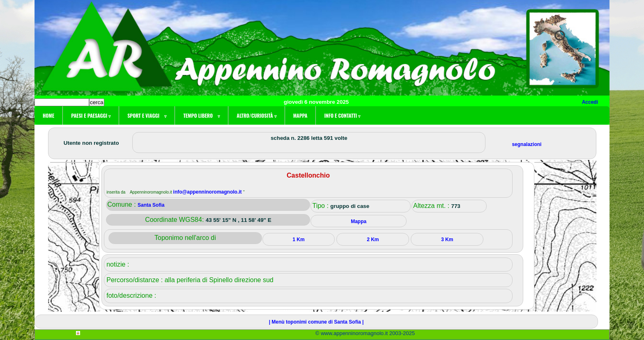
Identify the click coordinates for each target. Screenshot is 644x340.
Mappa (300, 115)
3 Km (447, 240)
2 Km (373, 240)
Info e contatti (342, 115)
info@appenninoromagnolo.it (208, 192)
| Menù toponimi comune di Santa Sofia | (316, 322)
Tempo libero (201, 115)
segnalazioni (527, 144)
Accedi (590, 102)
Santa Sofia (151, 205)
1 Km (298, 240)
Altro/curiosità (256, 115)
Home (48, 115)
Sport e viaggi (147, 115)
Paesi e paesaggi (91, 115)
